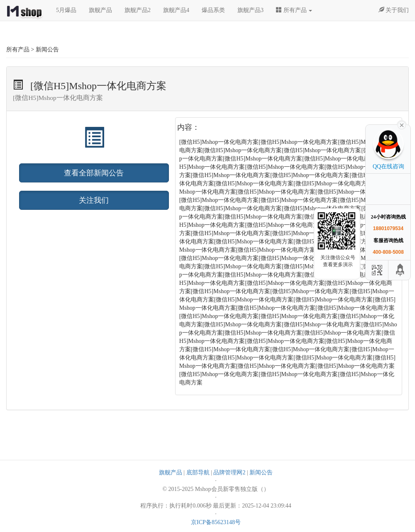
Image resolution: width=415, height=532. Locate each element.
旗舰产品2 (138, 10)
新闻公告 (261, 472)
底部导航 (198, 472)
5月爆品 (66, 10)
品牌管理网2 (229, 472)
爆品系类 (213, 10)
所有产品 (294, 10)
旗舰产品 (100, 10)
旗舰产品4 (176, 10)
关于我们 (394, 10)
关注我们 (94, 200)
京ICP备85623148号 (216, 522)
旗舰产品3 (250, 10)
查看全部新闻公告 (94, 173)
